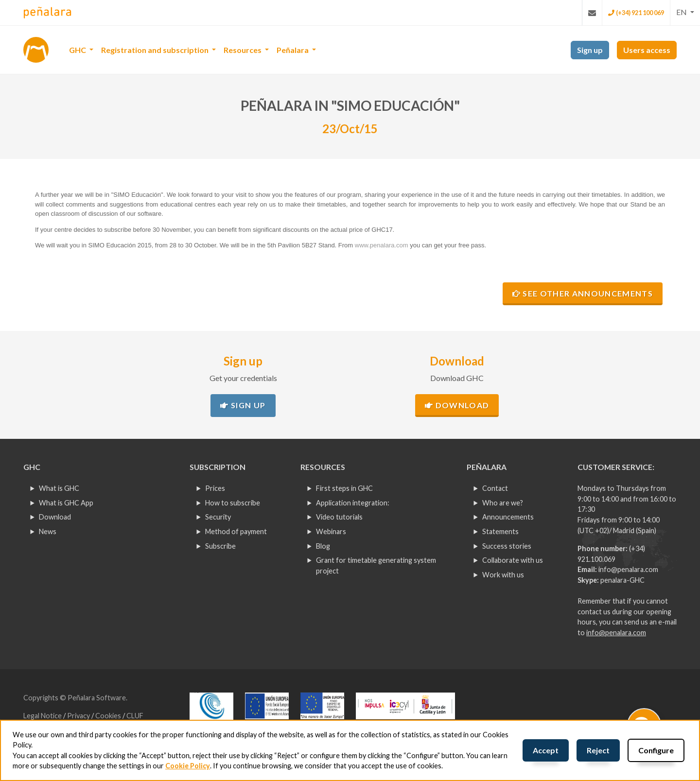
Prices (215, 488)
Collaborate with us (513, 560)
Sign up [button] (590, 50)
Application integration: (353, 503)
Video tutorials (339, 517)
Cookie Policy (188, 766)
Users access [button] (647, 50)
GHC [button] (78, 50)
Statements (500, 531)
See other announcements (583, 293)
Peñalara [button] (293, 50)
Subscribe (220, 546)
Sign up (243, 405)
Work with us (503, 575)
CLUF (135, 716)
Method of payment (236, 531)
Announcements (508, 517)
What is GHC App (66, 503)
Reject (598, 750)
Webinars (331, 531)
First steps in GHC (344, 488)
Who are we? (503, 503)
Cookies (109, 716)
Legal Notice (43, 716)
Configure (656, 750)
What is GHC (59, 488)
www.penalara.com (382, 245)
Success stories (507, 546)
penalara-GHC (622, 580)
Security (218, 517)
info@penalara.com (628, 569)
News (48, 531)
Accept (546, 750)
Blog (323, 546)
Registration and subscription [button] (156, 50)
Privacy (79, 716)
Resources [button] (243, 50)
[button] (685, 12)
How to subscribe (233, 503)
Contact (495, 488)
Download (457, 405)
